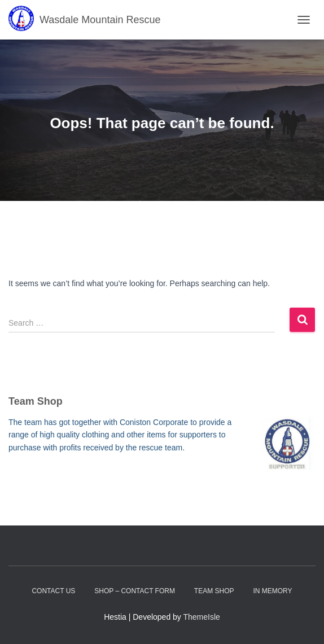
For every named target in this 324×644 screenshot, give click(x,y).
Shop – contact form (135, 591)
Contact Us (53, 591)
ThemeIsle (202, 617)
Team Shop (214, 591)
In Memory (272, 591)
